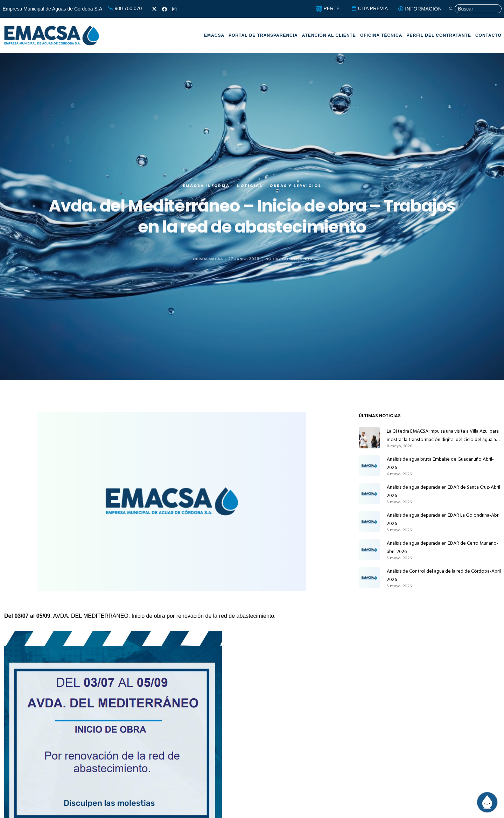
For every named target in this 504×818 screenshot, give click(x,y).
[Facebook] (164, 9)
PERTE (327, 8)
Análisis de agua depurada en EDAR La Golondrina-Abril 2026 (444, 519)
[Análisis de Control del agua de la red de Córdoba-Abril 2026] (369, 578)
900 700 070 (125, 8)
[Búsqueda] (475, 9)
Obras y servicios (295, 188)
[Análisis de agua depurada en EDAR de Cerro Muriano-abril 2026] (369, 550)
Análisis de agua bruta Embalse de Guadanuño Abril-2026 (440, 463)
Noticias (250, 188)
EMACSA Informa (206, 188)
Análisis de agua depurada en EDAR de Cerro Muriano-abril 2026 (443, 547)
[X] (154, 9)
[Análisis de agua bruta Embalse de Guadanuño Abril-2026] (369, 466)
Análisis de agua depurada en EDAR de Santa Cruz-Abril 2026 (443, 491)
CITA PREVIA (369, 8)
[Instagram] (174, 9)
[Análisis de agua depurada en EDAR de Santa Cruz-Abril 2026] (369, 494)
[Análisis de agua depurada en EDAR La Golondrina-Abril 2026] (369, 522)
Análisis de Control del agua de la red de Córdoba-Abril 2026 (444, 575)
